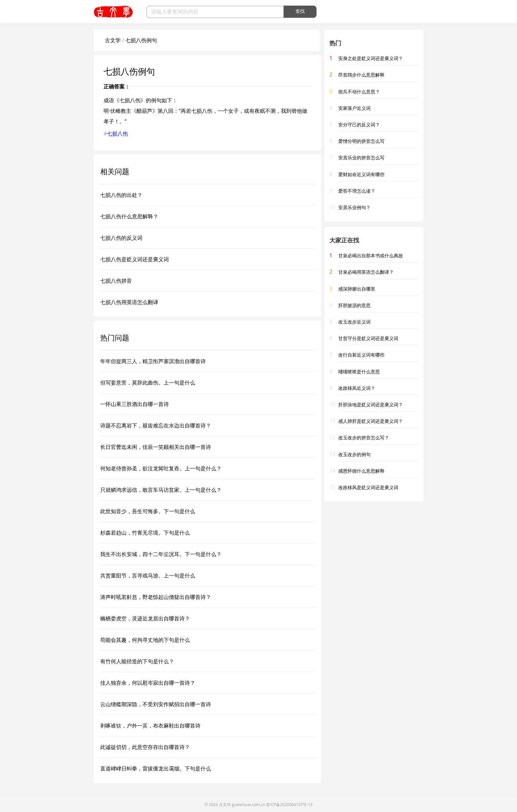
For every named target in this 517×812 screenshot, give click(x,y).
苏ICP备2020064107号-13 (289, 805)
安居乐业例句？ (354, 207)
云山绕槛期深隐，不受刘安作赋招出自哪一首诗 (156, 704)
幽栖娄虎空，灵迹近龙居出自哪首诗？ (145, 618)
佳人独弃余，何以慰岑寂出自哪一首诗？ (148, 683)
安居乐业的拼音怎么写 (361, 157)
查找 (300, 11)
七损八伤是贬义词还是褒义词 (135, 259)
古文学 (113, 40)
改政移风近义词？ (357, 388)
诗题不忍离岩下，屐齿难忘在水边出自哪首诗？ (156, 425)
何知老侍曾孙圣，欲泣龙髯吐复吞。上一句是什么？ (161, 468)
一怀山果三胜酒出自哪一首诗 (135, 404)
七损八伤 (117, 134)
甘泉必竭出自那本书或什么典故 (371, 255)
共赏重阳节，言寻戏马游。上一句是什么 (148, 576)
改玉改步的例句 (354, 454)
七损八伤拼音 (116, 281)
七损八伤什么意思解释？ (129, 216)
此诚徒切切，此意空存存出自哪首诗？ (145, 747)
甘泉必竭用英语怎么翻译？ (366, 272)
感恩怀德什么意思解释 (361, 471)
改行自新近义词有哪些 (361, 355)
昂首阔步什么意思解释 (361, 75)
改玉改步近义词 (354, 322)
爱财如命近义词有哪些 (361, 174)
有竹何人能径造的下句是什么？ (137, 661)
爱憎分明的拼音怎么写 (361, 141)
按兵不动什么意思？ (359, 92)
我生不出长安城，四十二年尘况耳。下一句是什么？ (161, 554)
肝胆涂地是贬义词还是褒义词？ (371, 405)
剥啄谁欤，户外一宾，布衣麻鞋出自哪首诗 (150, 726)
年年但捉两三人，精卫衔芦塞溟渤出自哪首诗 (153, 361)
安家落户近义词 (354, 108)
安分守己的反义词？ (359, 125)
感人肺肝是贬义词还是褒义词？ (371, 421)
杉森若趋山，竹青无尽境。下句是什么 (145, 533)
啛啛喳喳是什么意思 (359, 372)
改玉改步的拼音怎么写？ (364, 437)
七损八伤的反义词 (121, 238)
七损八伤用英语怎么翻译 (129, 302)
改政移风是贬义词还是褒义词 (368, 487)
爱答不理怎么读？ (357, 191)
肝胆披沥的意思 (354, 305)
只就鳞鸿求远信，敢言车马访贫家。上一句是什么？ (161, 490)
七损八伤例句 (141, 40)
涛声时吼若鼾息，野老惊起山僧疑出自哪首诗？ (156, 597)
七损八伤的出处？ (121, 195)
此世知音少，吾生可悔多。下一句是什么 (148, 511)
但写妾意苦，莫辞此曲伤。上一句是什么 (148, 383)
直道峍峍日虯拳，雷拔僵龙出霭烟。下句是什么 (156, 768)
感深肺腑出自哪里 (357, 289)
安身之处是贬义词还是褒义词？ (371, 58)
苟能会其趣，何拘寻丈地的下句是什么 (145, 640)
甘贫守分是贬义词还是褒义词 (368, 338)
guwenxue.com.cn (248, 805)
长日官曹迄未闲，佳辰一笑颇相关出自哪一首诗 (156, 447)
